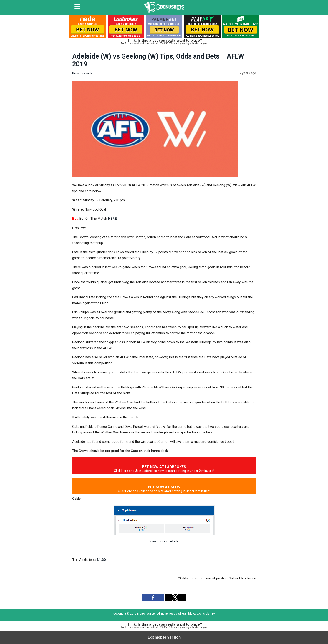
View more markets (164, 541)
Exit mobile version (164, 637)
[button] (153, 598)
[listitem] (88, 27)
